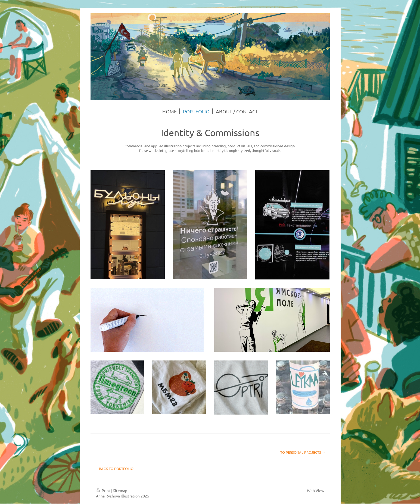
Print (104, 490)
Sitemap (120, 490)
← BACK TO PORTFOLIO (114, 469)
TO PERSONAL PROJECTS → (303, 452)
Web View (316, 490)
